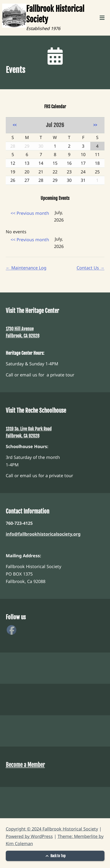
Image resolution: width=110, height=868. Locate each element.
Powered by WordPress (29, 836)
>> (95, 125)
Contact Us (91, 268)
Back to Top (55, 856)
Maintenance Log (26, 268)
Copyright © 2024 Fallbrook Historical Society (52, 829)
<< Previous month (30, 213)
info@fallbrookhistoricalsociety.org (43, 534)
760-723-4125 (19, 523)
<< (15, 125)
